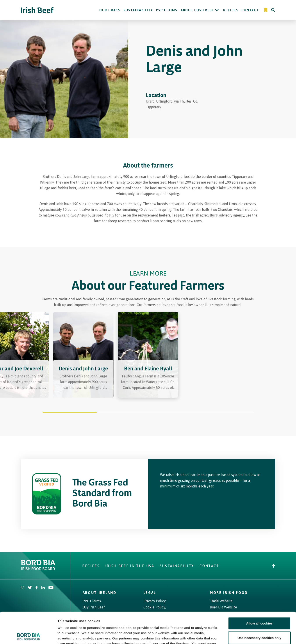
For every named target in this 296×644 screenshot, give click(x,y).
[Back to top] (273, 566)
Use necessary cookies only (259, 607)
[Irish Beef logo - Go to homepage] (37, 10)
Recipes (231, 10)
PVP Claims (167, 10)
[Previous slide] (30, 358)
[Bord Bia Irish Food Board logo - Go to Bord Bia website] (38, 569)
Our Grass (110, 10)
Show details (230, 635)
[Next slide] (266, 358)
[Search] (273, 10)
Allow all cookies (259, 592)
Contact (250, 10)
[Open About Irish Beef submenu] (217, 10)
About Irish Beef (197, 10)
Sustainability (138, 10)
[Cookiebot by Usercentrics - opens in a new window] (28, 635)
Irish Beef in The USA (130, 566)
